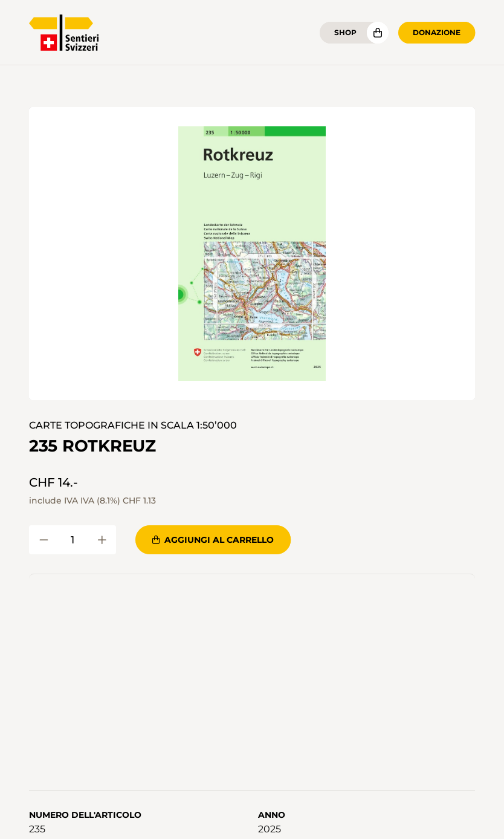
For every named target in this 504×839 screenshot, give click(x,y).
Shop (345, 32)
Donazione (437, 32)
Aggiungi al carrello (213, 540)
